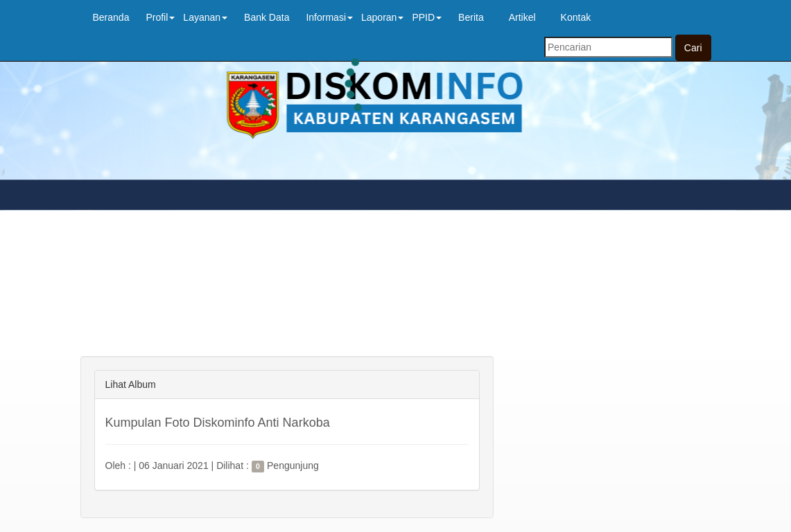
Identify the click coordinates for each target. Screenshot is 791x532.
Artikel (522, 17)
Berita (471, 17)
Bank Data (267, 17)
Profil (160, 17)
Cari (693, 48)
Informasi (329, 17)
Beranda (111, 17)
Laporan (382, 17)
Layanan (205, 17)
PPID (427, 17)
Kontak (576, 17)
